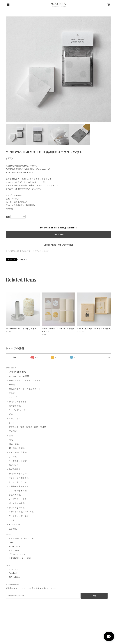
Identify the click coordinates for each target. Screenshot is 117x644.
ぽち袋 (12, 393)
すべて (15, 357)
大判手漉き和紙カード (19, 486)
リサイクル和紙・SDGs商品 (21, 512)
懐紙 (11, 440)
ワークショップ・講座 (19, 516)
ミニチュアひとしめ (18, 482)
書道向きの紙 (15, 495)
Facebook (13, 573)
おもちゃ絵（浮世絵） (19, 452)
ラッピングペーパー (18, 410)
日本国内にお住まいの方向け (58, 245)
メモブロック (15, 419)
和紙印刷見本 (15, 469)
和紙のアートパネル (18, 474)
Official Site (14, 577)
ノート (12, 520)
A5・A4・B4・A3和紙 (19, 376)
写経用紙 (13, 431)
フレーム (13, 457)
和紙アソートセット (18, 402)
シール (12, 423)
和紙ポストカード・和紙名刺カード (25, 389)
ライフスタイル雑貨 (18, 461)
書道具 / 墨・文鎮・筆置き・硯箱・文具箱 (27, 427)
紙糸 (11, 414)
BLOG (12, 542)
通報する (24, 260)
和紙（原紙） (15, 444)
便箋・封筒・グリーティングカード (25, 380)
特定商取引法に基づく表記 (20, 558)
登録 (94, 596)
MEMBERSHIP (15, 546)
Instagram (13, 569)
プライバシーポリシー (18, 554)
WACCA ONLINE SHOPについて (22, 538)
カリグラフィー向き (18, 499)
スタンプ (13, 397)
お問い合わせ (14, 550)
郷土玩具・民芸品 (17, 448)
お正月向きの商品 (17, 508)
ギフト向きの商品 (17, 503)
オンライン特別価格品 (19, 478)
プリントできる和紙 (18, 491)
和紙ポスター (15, 465)
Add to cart (59, 235)
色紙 (11, 435)
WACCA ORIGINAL (17, 372)
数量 (8, 217)
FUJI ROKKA (15, 525)
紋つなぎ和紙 (15, 406)
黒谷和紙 (13, 529)
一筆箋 (12, 385)
